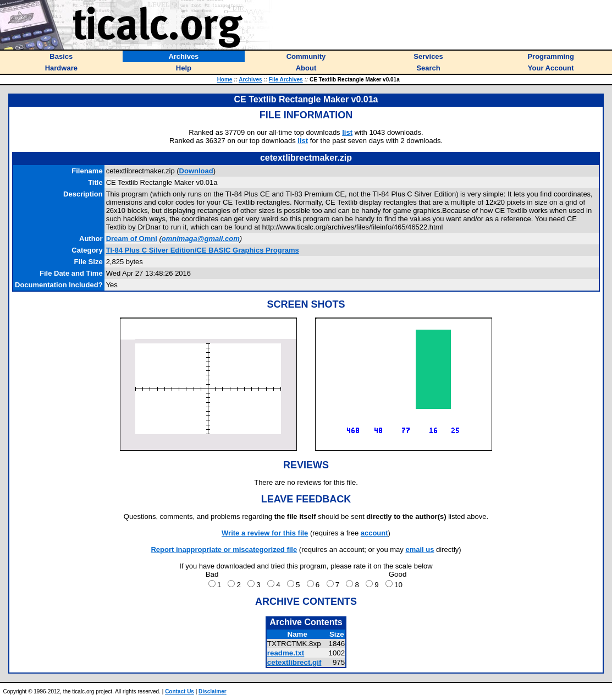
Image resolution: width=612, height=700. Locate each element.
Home (225, 80)
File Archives (286, 80)
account (374, 533)
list (347, 132)
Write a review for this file (265, 533)
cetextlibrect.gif (294, 662)
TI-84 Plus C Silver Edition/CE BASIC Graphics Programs (203, 250)
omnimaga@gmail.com (201, 239)
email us (420, 549)
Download (196, 171)
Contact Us (180, 691)
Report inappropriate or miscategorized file (224, 549)
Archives (250, 80)
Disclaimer (213, 691)
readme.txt (286, 653)
